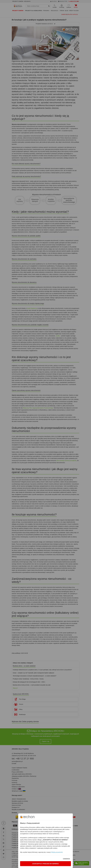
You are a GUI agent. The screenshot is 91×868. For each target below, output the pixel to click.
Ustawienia (66, 859)
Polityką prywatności (57, 852)
